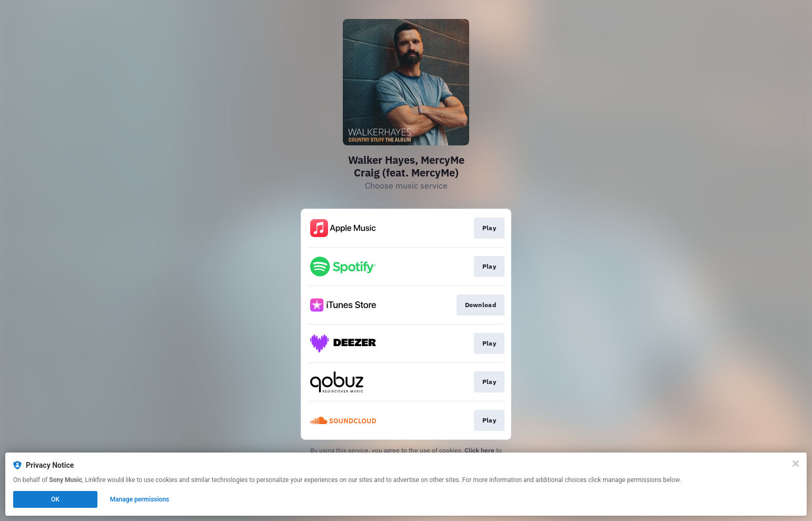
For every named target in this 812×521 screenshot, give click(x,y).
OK (55, 499)
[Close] (796, 464)
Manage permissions (140, 499)
